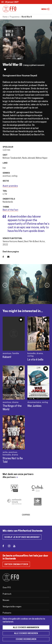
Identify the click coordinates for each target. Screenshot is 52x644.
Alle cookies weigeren (26, 634)
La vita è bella (35, 360)
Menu (48, 9)
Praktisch (7, 594)
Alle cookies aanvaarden (26, 628)
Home (5, 17)
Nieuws (6, 600)
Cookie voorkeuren (26, 639)
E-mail (10, 257)
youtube (16, 546)
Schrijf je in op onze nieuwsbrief (22, 537)
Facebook (5, 257)
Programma (14, 17)
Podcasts (7, 613)
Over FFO (7, 588)
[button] (5, 285)
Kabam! (7, 357)
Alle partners (9, 477)
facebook (5, 546)
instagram (10, 546)
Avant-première (10, 186)
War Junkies (34, 406)
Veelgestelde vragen (12, 607)
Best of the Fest (10, 210)
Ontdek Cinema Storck (16, 565)
